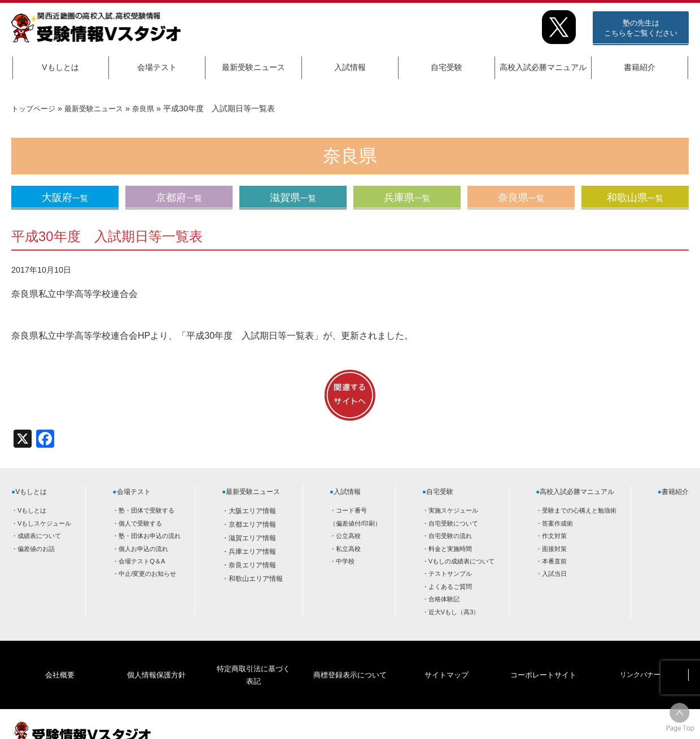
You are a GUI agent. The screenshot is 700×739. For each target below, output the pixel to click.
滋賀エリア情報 (252, 538)
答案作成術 (557, 523)
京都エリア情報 (252, 524)
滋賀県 (293, 198)
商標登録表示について (349, 658)
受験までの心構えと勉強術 (579, 510)
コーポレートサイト (543, 658)
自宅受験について (453, 523)
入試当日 (554, 574)
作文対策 (554, 536)
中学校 (345, 561)
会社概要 (60, 658)
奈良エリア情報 (252, 565)
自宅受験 (447, 67)
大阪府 (65, 198)
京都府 (179, 198)
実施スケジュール (453, 510)
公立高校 (348, 536)
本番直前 (554, 561)
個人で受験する (140, 523)
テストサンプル (450, 574)
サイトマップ (447, 658)
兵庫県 (407, 198)
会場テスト (157, 67)
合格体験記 (444, 599)
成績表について (39, 536)
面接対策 (554, 549)
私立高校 (348, 549)
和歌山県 (635, 198)
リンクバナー (640, 658)
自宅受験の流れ (450, 536)
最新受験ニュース (253, 67)
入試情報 (350, 67)
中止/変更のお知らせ (147, 574)
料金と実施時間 (450, 549)
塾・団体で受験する (146, 510)
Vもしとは (60, 67)
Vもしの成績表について (461, 561)
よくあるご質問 (450, 587)
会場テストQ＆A (142, 561)
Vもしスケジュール (44, 523)
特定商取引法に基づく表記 (253, 658)
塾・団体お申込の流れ (150, 536)
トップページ (35, 108)
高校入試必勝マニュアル (543, 67)
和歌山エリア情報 (256, 579)
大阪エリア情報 (252, 511)
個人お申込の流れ (143, 549)
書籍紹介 (640, 67)
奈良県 (152, 108)
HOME (598, 720)
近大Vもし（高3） (454, 612)
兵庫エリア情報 (252, 552)
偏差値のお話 (36, 549)
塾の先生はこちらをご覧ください (641, 28)
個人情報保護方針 (156, 658)
